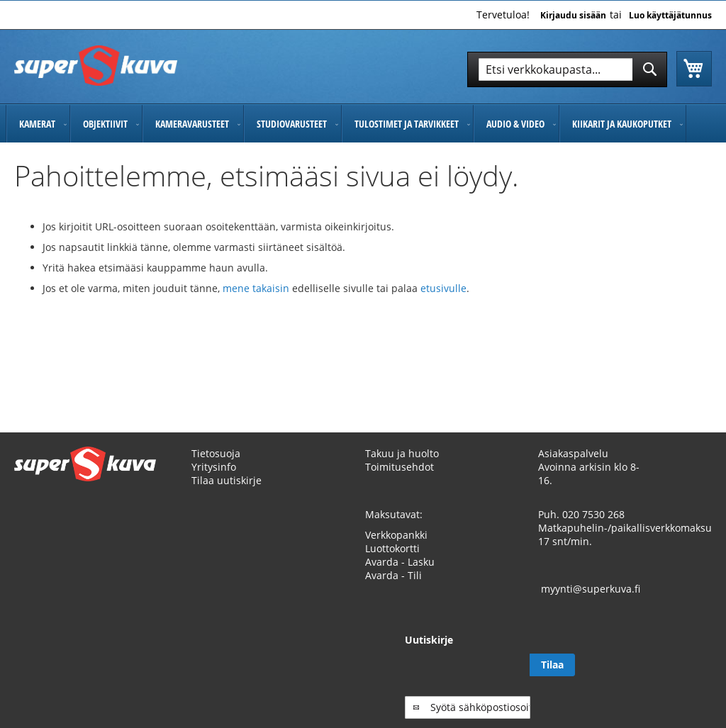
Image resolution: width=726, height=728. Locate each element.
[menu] (363, 124)
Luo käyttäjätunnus (670, 16)
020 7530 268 (593, 514)
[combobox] (567, 69)
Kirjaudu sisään (573, 16)
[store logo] (96, 66)
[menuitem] (38, 124)
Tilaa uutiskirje (227, 480)
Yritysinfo (214, 467)
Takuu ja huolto (402, 453)
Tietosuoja (216, 453)
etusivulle (443, 288)
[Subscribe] (689, 665)
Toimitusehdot (400, 467)
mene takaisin (257, 288)
